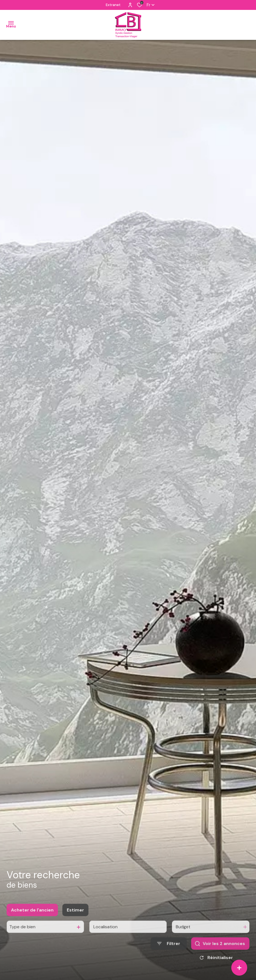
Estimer (75, 924)
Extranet (113, 5)
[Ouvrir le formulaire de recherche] (169, 957)
